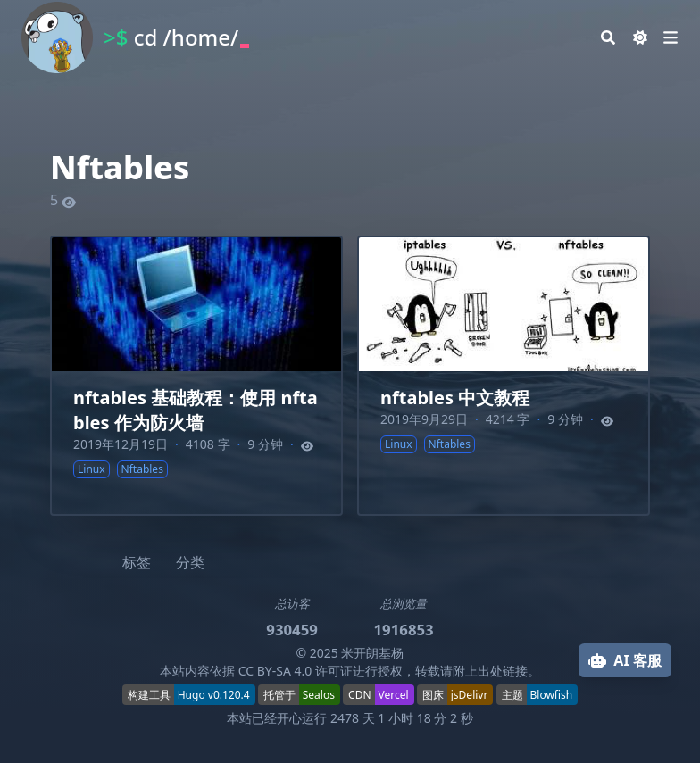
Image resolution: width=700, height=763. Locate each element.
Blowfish (552, 695)
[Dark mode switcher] (640, 37)
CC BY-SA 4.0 (275, 671)
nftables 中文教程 (455, 398)
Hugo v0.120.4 (214, 695)
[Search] (608, 37)
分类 (190, 562)
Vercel (394, 695)
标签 (137, 562)
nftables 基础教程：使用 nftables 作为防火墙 (196, 410)
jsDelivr (470, 695)
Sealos (319, 695)
